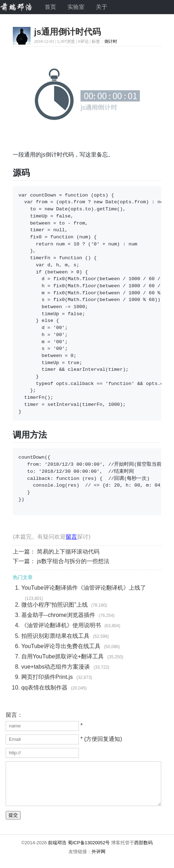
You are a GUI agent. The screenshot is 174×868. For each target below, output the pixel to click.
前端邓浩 (57, 851)
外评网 (99, 860)
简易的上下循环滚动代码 (68, 552)
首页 (50, 7)
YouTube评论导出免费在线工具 (61, 646)
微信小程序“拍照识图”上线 (55, 605)
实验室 (76, 7)
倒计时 (111, 41)
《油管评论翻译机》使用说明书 (61, 625)
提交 (13, 824)
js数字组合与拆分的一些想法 (73, 561)
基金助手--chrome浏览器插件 (58, 615)
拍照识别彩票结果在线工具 (55, 636)
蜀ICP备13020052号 (89, 851)
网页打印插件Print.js (47, 677)
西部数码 (143, 851)
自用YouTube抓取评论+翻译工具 (62, 656)
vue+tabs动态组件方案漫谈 (56, 667)
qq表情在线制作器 (44, 688)
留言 (71, 537)
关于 (102, 7)
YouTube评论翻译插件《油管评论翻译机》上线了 (84, 588)
